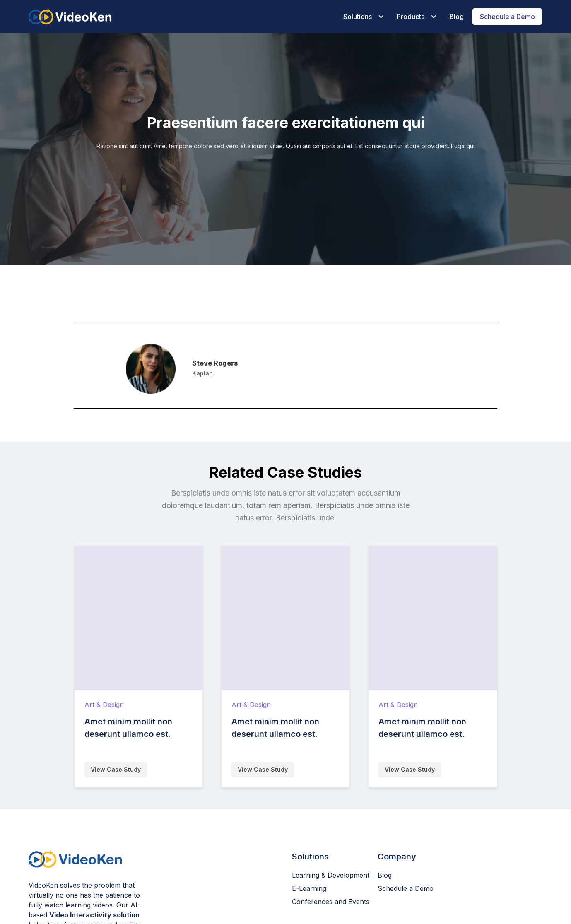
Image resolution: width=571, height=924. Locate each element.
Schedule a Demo (406, 888)
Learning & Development (331, 875)
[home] (70, 16)
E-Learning (309, 888)
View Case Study (116, 769)
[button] (362, 17)
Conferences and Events (331, 902)
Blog (385, 875)
